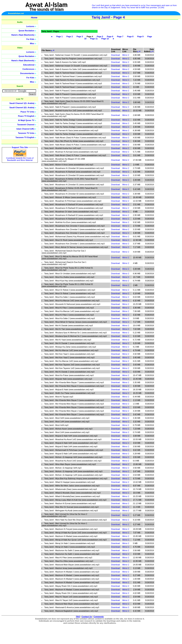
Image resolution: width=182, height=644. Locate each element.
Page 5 (100, 36)
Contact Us (87, 617)
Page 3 (80, 36)
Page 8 (130, 36)
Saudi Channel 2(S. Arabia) (22, 107)
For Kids (30, 39)
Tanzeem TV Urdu (26, 133)
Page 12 (105, 39)
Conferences (29, 69)
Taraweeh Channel (26, 125)
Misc (32, 43)
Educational (29, 65)
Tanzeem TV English (25, 137)
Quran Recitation (27, 31)
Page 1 (59, 36)
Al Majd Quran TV (26, 120)
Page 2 (70, 36)
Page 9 (140, 36)
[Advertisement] (165, 80)
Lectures (30, 26)
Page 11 (94, 39)
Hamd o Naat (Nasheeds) (23, 35)
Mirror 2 (126, 55)
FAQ (78, 617)
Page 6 (110, 36)
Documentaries (27, 73)
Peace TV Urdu (28, 112)
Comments (99, 617)
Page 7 (120, 36)
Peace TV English (26, 116)
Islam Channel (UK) (25, 129)
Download (115, 55)
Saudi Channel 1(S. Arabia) (22, 103)
